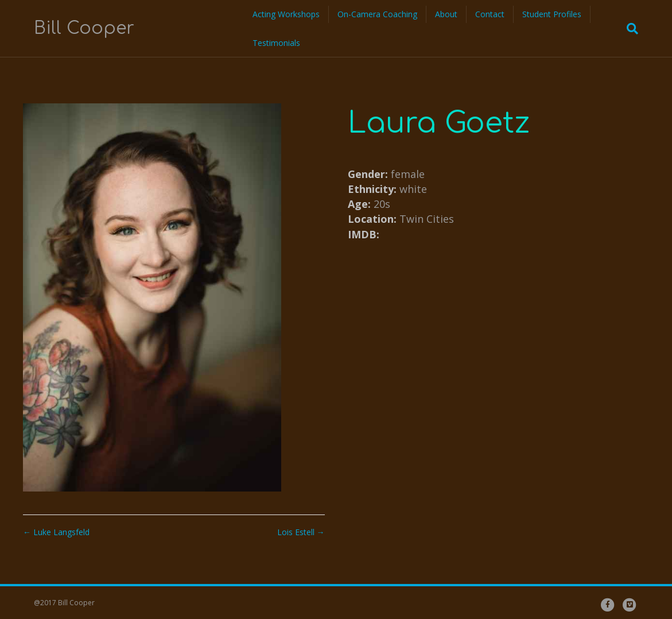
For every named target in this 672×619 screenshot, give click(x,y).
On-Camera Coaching (377, 14)
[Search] (629, 29)
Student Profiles (552, 14)
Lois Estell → (301, 532)
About (446, 14)
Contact (490, 14)
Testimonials (276, 43)
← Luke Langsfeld (56, 532)
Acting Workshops (286, 14)
